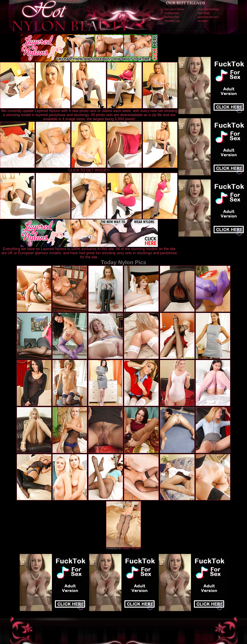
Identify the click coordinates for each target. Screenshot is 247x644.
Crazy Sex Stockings (208, 9)
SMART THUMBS (132, 549)
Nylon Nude (204, 13)
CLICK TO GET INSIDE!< (89, 170)
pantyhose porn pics (208, 17)
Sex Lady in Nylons (175, 9)
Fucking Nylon (172, 13)
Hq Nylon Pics (172, 17)
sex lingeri (203, 21)
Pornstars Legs (172, 21)
